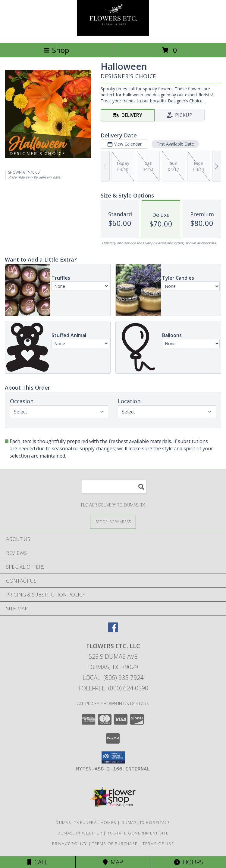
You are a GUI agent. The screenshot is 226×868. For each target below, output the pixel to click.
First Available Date (175, 144)
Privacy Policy (69, 844)
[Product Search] (114, 487)
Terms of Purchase (115, 844)
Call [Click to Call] (38, 862)
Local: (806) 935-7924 (113, 678)
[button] (113, 757)
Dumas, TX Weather (80, 833)
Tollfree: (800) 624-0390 (113, 688)
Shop (56, 50)
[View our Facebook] (113, 630)
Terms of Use (158, 844)
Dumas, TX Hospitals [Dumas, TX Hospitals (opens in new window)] (146, 822)
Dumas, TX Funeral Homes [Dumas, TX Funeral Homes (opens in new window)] (86, 822)
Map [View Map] (113, 862)
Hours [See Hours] (188, 862)
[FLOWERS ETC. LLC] (113, 34)
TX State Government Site (138, 833)
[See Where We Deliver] (113, 521)
